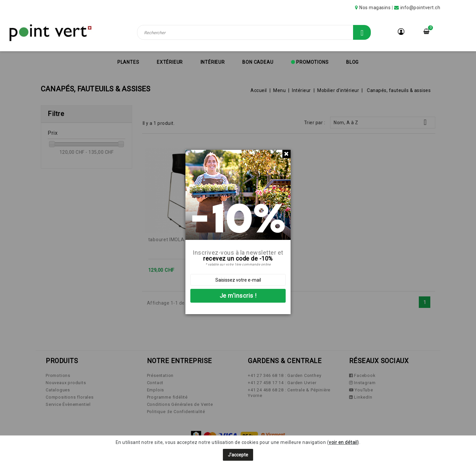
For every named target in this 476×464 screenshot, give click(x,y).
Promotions (312, 62)
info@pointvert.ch (420, 8)
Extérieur (170, 62)
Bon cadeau (258, 62)
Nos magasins (375, 8)
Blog (352, 62)
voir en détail (343, 442)
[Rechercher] (254, 32)
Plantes (128, 62)
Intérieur (213, 62)
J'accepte (238, 455)
